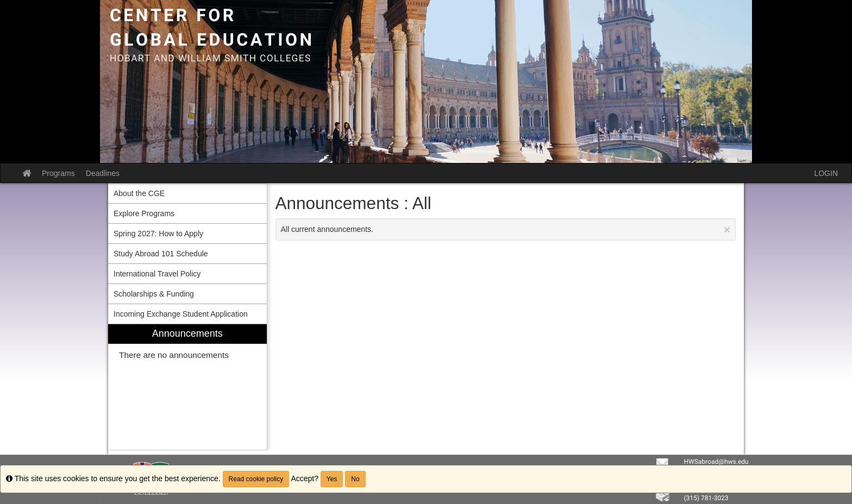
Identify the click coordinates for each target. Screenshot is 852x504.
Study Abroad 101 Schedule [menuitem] (161, 254)
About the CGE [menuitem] (139, 193)
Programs (58, 173)
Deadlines (103, 173)
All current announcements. (506, 229)
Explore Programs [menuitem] (144, 213)
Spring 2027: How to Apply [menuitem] (158, 234)
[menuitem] (187, 387)
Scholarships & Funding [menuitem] (154, 294)
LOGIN (826, 173)
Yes (332, 479)
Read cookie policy (256, 479)
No (355, 479)
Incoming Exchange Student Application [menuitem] (181, 314)
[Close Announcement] (727, 229)
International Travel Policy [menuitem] (157, 274)
